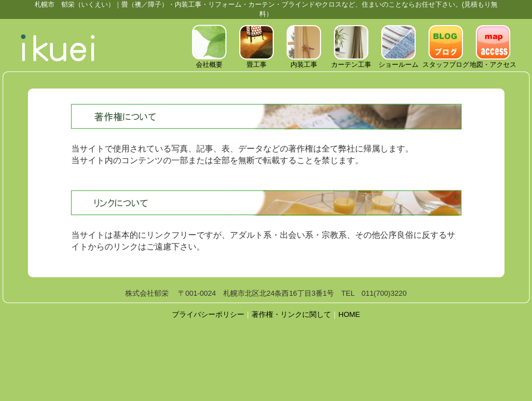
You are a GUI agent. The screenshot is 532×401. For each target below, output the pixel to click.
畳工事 (257, 61)
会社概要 (209, 61)
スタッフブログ (446, 61)
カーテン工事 (351, 61)
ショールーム (398, 61)
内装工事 (304, 61)
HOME (349, 314)
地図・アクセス (493, 61)
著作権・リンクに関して (291, 314)
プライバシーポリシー (208, 314)
